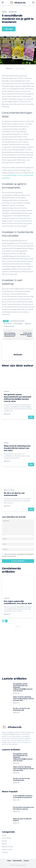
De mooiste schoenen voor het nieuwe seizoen (24, 808)
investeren (8, 324)
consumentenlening (17, 321)
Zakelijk (13, 12)
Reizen (6, 443)
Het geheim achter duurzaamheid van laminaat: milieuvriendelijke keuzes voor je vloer (18, 398)
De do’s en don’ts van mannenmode (14, 494)
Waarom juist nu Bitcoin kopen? (22, 820)
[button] (33, 3)
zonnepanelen (9, 326)
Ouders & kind (7, 850)
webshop (28, 324)
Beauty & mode (9, 490)
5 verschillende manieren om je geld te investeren (23, 797)
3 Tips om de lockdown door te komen (26, 335)
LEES (31, 417)
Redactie (9, 69)
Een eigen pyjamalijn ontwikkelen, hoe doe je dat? (18, 602)
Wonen (6, 392)
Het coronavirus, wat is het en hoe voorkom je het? (10, 335)
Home (4, 835)
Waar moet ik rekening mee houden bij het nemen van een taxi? (17, 448)
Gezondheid (6, 838)
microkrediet (18, 324)
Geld (4, 12)
